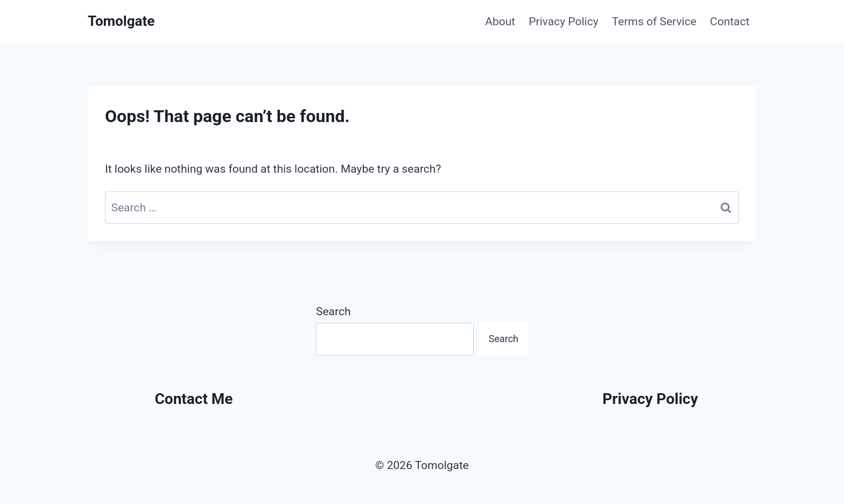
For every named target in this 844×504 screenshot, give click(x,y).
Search (333, 311)
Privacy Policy (563, 22)
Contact (730, 22)
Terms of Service (654, 22)
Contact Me (194, 399)
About (500, 22)
